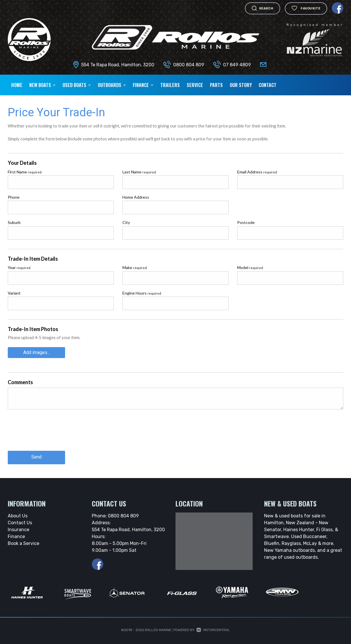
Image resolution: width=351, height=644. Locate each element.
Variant (14, 293)
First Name (25, 172)
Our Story (241, 85)
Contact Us (20, 522)
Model (250, 267)
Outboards (112, 85)
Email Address (257, 172)
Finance (143, 85)
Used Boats (77, 85)
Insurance (18, 529)
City (126, 222)
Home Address (136, 197)
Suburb (14, 222)
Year (19, 267)
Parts (216, 85)
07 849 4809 (237, 65)
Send (36, 457)
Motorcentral (213, 630)
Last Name (139, 172)
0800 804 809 (189, 65)
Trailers (170, 85)
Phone (14, 197)
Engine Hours (142, 293)
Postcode (246, 222)
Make (135, 267)
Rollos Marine (158, 630)
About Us (18, 516)
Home (17, 85)
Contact (268, 85)
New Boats (42, 85)
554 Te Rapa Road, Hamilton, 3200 (118, 65)
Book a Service (24, 543)
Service (195, 85)
